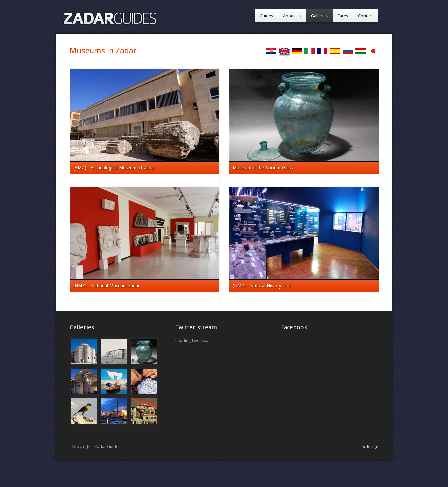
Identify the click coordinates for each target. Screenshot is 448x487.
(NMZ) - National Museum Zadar (107, 286)
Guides (266, 16)
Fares (343, 16)
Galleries (319, 16)
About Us (292, 16)
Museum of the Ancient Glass (263, 168)
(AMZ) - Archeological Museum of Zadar (114, 168)
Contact (366, 16)
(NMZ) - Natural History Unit (262, 286)
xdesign (371, 447)
